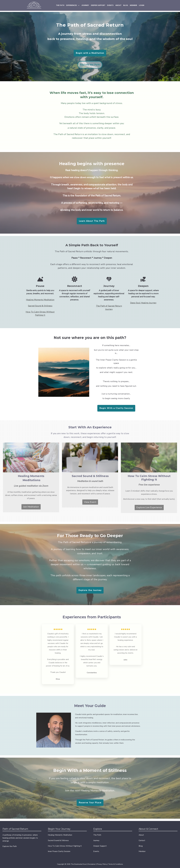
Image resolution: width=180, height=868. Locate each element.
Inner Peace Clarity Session (59, 851)
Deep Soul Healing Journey (143, 303)
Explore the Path (10, 846)
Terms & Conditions (116, 864)
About (141, 835)
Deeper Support (100, 846)
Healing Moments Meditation (40, 300)
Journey (96, 840)
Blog (141, 846)
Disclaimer (92, 864)
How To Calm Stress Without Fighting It (65, 846)
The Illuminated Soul (79, 864)
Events (96, 851)
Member (142, 851)
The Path (97, 835)
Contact (142, 840)
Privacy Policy (102, 864)
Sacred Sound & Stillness (40, 306)
